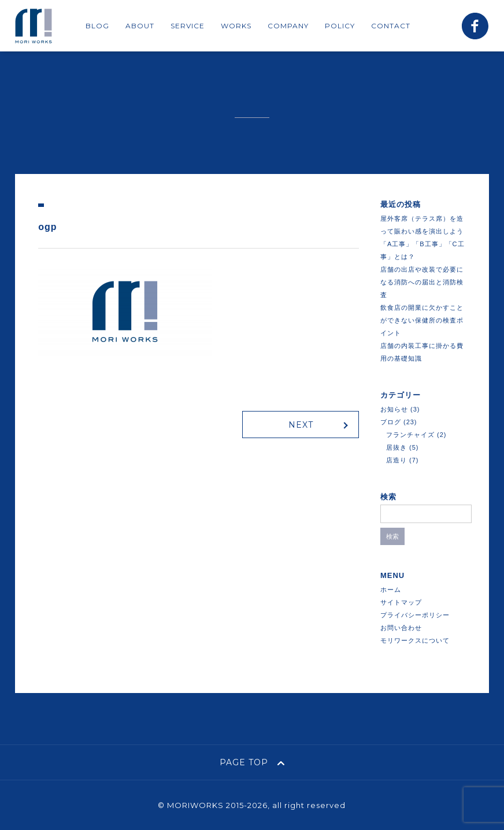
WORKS (236, 26)
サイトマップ (401, 602)
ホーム (391, 590)
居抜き (396, 447)
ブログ (391, 422)
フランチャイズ (410, 435)
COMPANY (288, 26)
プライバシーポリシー (415, 615)
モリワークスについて (415, 640)
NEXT (301, 425)
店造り (396, 460)
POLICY (340, 26)
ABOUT (140, 26)
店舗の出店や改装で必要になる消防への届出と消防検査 (422, 282)
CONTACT (391, 26)
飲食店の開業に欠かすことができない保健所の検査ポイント (422, 320)
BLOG (97, 26)
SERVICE (188, 26)
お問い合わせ (401, 628)
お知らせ (394, 409)
